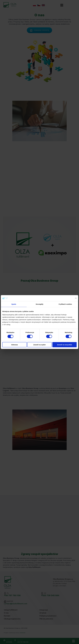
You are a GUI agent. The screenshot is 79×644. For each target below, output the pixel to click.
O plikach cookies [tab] (65, 304)
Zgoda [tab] (14, 304)
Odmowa (14, 345)
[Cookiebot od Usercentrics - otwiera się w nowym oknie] (68, 298)
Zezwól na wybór (39, 345)
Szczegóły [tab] (39, 304)
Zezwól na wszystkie (64, 345)
